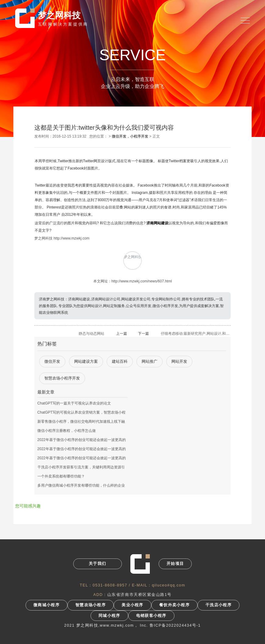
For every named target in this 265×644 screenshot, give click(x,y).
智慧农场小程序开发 (62, 378)
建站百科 (120, 361)
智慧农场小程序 (91, 605)
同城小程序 (109, 616)
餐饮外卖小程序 (174, 605)
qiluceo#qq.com (169, 585)
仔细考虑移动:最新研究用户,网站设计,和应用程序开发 (196, 334)
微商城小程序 (46, 605)
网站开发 (179, 361)
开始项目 (175, 564)
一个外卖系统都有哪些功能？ (61, 476)
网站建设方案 (86, 361)
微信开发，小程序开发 (130, 136)
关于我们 (97, 564)
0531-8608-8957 (110, 585)
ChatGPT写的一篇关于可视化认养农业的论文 (74, 403)
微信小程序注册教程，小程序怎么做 (67, 431)
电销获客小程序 (151, 616)
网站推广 (150, 361)
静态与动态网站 (91, 334)
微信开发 (52, 361)
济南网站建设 (157, 223)
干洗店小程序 (219, 605)
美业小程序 (132, 605)
